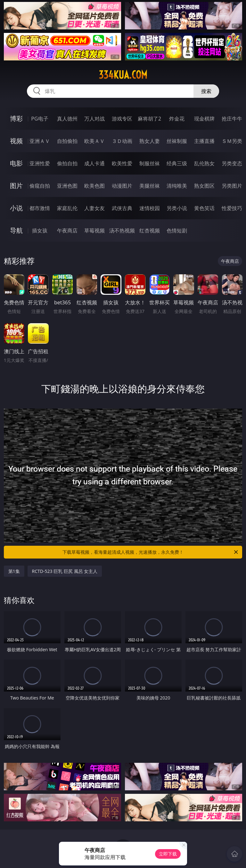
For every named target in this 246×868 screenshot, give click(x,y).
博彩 (16, 118)
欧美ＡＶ (94, 141)
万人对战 (94, 119)
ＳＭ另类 (232, 141)
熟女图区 (204, 186)
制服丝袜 (150, 163)
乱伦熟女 (204, 163)
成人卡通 (94, 163)
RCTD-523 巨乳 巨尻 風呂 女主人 (65, 571)
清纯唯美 (177, 186)
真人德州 (67, 119)
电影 (16, 163)
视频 (16, 141)
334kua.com (123, 75)
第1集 (14, 571)
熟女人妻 (150, 141)
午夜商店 (67, 231)
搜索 (206, 91)
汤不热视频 (122, 231)
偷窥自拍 (40, 186)
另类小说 (177, 208)
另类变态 (232, 163)
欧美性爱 (122, 163)
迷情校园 (150, 208)
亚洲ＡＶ (40, 141)
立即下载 (168, 854)
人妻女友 (94, 208)
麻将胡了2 (149, 119)
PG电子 (40, 119)
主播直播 (204, 141)
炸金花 (177, 119)
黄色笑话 (204, 208)
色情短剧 (177, 231)
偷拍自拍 (67, 163)
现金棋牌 (204, 119)
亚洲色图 (67, 186)
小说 (16, 208)
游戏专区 (122, 119)
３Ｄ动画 (122, 141)
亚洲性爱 (40, 163)
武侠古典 (122, 208)
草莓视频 (94, 231)
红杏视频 (150, 231)
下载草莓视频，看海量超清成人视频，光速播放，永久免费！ (151, 552)
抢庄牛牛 (232, 119)
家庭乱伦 (67, 208)
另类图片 (232, 186)
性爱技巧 (232, 208)
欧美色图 (94, 186)
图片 (16, 186)
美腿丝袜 (150, 186)
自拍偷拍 (67, 141)
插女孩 (40, 231)
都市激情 (40, 208)
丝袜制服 (177, 141)
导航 (16, 230)
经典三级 (177, 163)
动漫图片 (122, 186)
